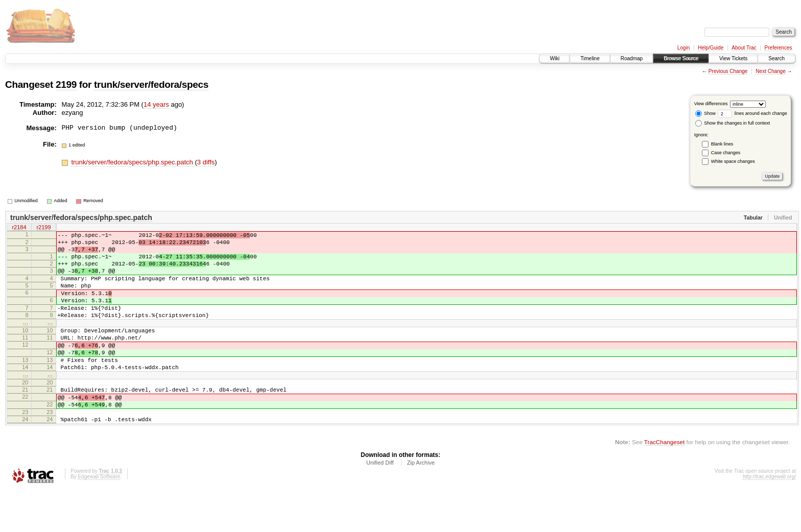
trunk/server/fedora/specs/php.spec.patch (133, 162)
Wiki (555, 58)
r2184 (19, 228)
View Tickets (733, 58)
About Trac (744, 48)
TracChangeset (664, 483)
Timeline (590, 58)
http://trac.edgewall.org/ (769, 518)
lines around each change (752, 113)
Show (705, 113)
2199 (66, 84)
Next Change (770, 71)
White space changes (733, 161)
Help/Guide (711, 48)
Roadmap (632, 58)
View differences (711, 104)
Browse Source (681, 58)
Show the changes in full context (733, 123)
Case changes (726, 153)
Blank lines (722, 144)
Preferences (779, 48)
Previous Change (728, 71)
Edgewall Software (99, 518)
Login (684, 48)
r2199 (43, 228)
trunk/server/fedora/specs (151, 84)
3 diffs (206, 162)
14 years (156, 104)
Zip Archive (421, 504)
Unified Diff (380, 504)
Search (776, 58)
